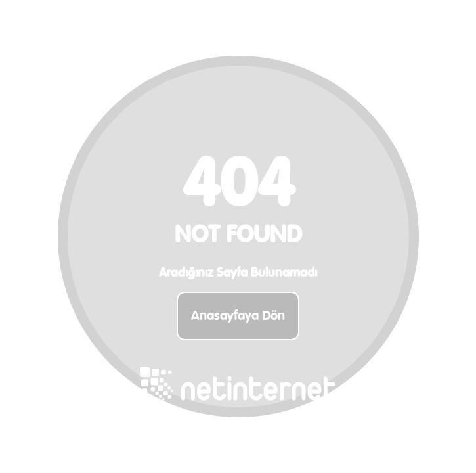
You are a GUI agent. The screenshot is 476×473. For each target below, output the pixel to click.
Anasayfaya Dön (238, 316)
